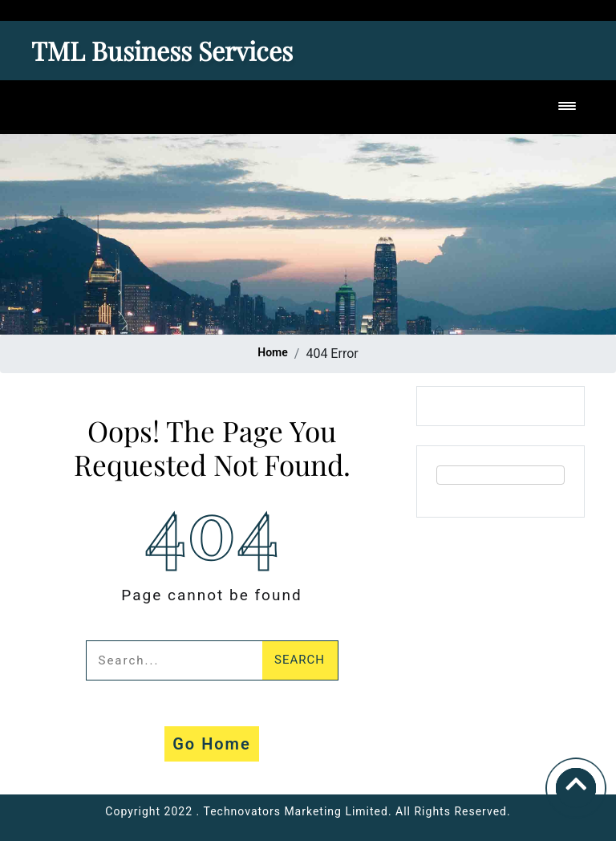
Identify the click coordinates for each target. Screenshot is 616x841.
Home (273, 352)
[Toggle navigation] (567, 107)
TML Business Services (162, 50)
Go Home (212, 744)
